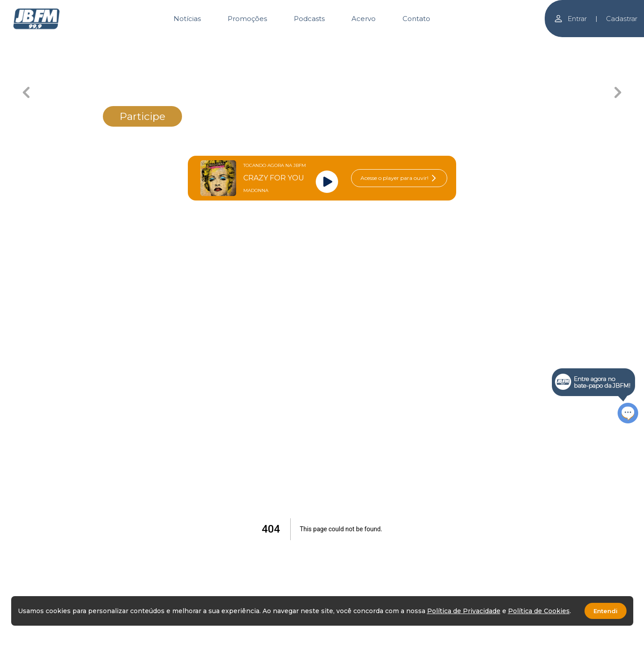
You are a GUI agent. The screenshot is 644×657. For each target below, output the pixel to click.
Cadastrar (622, 19)
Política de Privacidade (464, 611)
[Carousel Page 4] (419, 44)
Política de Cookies (539, 611)
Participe (142, 116)
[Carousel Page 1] (225, 44)
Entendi (606, 611)
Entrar (570, 19)
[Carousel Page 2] (290, 44)
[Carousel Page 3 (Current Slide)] (354, 44)
